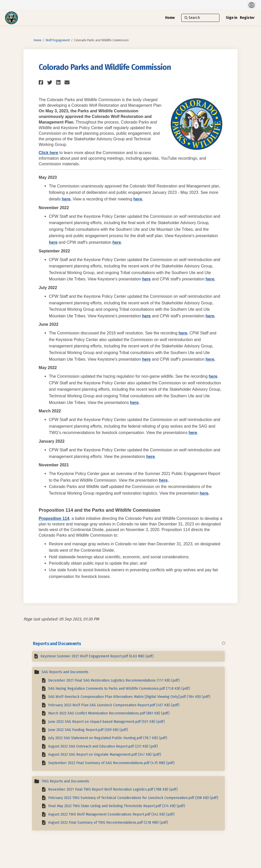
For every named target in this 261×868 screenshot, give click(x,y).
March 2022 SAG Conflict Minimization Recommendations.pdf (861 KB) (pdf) (109, 713)
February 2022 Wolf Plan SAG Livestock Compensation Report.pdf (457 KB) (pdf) (114, 705)
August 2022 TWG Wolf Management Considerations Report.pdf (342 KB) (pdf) (111, 814)
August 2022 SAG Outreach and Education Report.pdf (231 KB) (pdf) (103, 746)
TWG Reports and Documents (65, 781)
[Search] (200, 18)
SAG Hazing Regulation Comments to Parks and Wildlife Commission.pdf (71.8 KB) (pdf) (119, 689)
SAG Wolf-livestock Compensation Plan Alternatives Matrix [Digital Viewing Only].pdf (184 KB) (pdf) (129, 697)
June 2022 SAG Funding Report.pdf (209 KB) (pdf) (88, 730)
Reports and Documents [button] (129, 644)
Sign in (232, 18)
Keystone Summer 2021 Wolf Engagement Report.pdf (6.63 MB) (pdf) (97, 656)
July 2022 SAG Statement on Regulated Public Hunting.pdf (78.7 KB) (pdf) (108, 738)
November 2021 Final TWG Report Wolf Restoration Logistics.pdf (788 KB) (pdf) (113, 789)
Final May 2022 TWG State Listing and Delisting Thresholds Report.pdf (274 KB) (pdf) (117, 806)
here (66, 199)
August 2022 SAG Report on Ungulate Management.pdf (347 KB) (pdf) (105, 755)
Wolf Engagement (58, 40)
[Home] (170, 18)
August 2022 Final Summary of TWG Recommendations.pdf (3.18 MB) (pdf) (108, 823)
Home (38, 40)
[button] (42, 82)
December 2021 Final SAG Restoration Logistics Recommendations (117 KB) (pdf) (114, 680)
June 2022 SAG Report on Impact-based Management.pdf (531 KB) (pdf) (106, 722)
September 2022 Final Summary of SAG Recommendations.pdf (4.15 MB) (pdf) (111, 763)
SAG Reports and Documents (65, 672)
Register (247, 18)
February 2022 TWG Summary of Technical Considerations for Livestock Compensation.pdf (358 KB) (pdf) (133, 798)
